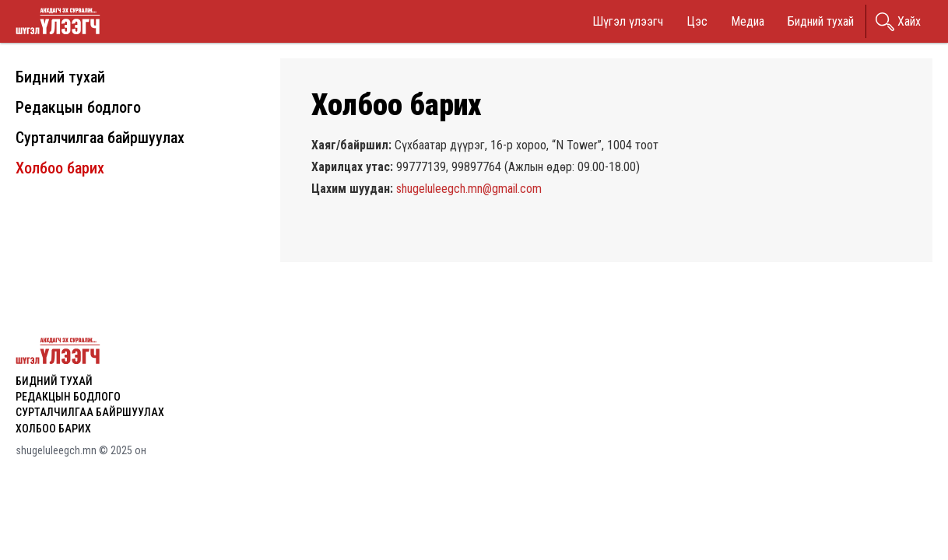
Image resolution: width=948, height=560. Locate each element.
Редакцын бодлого (78, 107)
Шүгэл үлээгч (628, 21)
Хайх (909, 21)
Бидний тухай (821, 21)
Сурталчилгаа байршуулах (100, 138)
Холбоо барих (60, 168)
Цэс (697, 21)
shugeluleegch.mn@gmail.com (469, 189)
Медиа (748, 21)
